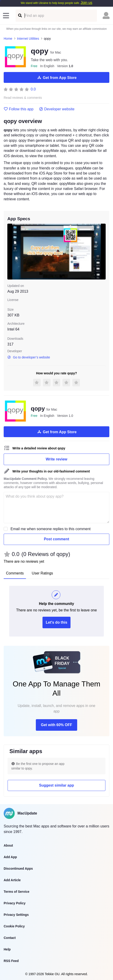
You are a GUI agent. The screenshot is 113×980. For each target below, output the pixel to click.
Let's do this (56, 622)
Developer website (57, 109)
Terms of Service (17, 892)
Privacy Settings (16, 915)
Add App (10, 857)
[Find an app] (20, 16)
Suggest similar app (56, 785)
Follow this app (19, 109)
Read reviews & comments (23, 98)
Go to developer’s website (29, 357)
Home (8, 39)
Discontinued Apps (18, 869)
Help (7, 949)
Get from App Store (57, 78)
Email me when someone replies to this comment (51, 529)
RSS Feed (11, 961)
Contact (10, 938)
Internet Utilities (28, 39)
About (8, 845)
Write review (56, 459)
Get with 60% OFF (56, 725)
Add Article (12, 880)
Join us (86, 3)
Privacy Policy (15, 903)
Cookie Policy (14, 926)
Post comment (56, 539)
